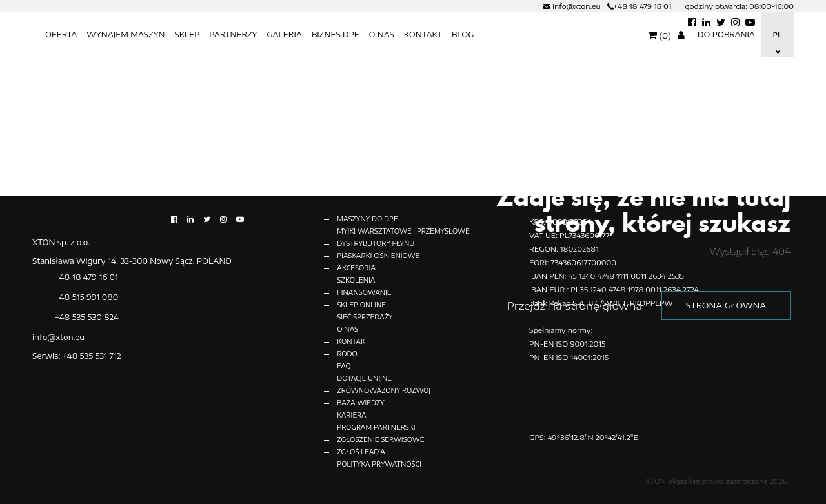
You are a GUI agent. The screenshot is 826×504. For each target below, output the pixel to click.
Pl (777, 35)
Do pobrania (726, 35)
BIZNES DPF (336, 35)
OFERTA (61, 35)
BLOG (463, 35)
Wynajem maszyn (126, 35)
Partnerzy (233, 35)
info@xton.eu (576, 6)
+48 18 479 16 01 (643, 6)
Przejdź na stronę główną (574, 305)
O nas (381, 35)
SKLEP (187, 35)
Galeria (284, 35)
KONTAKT (423, 35)
